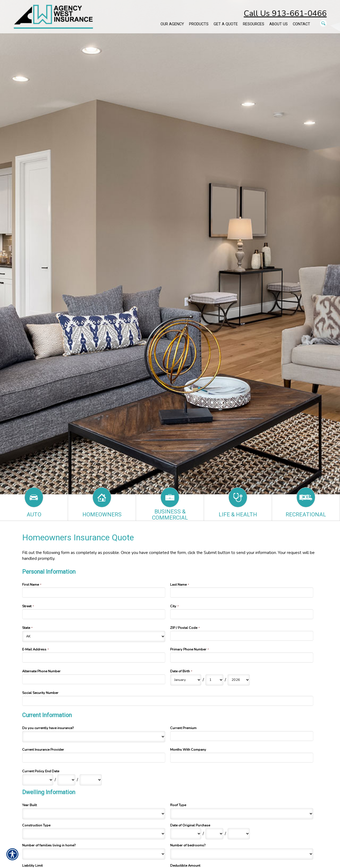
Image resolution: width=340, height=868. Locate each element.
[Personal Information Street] (94, 614)
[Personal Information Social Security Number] (168, 701)
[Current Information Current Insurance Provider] (94, 758)
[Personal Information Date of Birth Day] (214, 680)
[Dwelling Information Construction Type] (94, 834)
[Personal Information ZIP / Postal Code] (242, 636)
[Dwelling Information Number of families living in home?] (94, 854)
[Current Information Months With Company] (242, 758)
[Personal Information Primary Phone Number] (242, 657)
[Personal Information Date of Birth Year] (239, 680)
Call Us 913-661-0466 (285, 13)
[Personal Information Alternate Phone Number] (94, 679)
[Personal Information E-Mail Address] (94, 657)
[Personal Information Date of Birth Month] (186, 680)
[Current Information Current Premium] (242, 736)
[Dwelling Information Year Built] (94, 814)
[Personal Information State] (94, 636)
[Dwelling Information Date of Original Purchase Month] (186, 834)
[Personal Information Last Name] (242, 592)
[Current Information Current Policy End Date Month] (38, 780)
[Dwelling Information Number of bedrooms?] (242, 854)
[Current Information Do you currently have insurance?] (94, 737)
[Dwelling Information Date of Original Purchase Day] (214, 834)
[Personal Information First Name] (94, 592)
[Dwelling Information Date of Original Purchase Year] (239, 834)
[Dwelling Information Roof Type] (242, 814)
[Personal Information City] (242, 614)
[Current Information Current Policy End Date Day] (66, 780)
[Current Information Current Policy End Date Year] (91, 780)
